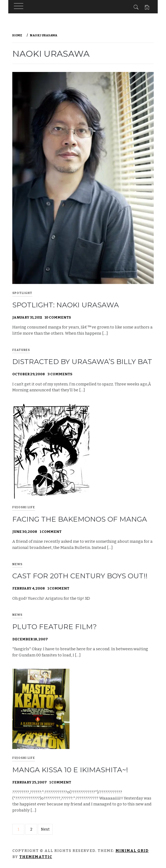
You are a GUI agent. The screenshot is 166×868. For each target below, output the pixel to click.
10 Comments (58, 317)
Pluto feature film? (55, 627)
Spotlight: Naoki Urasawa (66, 305)
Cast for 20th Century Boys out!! (80, 576)
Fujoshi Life (24, 507)
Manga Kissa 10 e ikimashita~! (70, 770)
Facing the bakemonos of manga (80, 519)
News (17, 564)
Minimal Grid (132, 851)
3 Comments (60, 374)
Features (21, 350)
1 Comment (51, 532)
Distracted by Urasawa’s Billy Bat (82, 362)
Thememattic (36, 857)
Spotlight (22, 293)
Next (45, 829)
